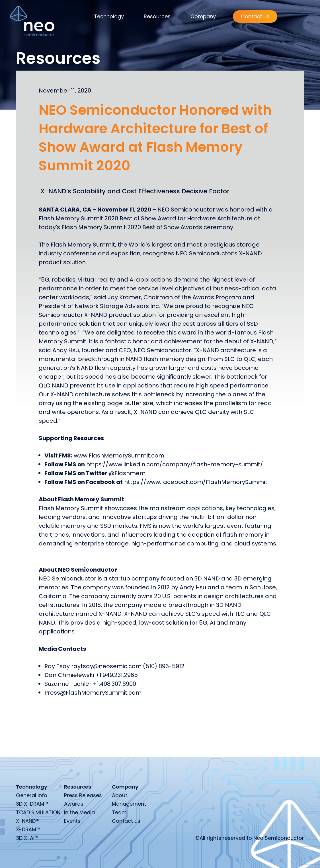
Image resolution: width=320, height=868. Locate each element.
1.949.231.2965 (119, 675)
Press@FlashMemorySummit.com (93, 693)
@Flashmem (128, 473)
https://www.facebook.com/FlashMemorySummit (196, 482)
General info (32, 795)
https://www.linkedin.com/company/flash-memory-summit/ (175, 464)
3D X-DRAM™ (32, 804)
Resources (157, 16)
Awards (74, 804)
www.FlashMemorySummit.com (119, 455)
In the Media (79, 812)
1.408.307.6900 (116, 684)
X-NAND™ (28, 821)
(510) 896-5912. (164, 666)
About (120, 795)
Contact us (255, 16)
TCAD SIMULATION (38, 812)
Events (72, 821)
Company (203, 16)
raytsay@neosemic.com (106, 666)
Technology (109, 16)
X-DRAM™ (28, 829)
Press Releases (83, 795)
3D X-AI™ (27, 838)
